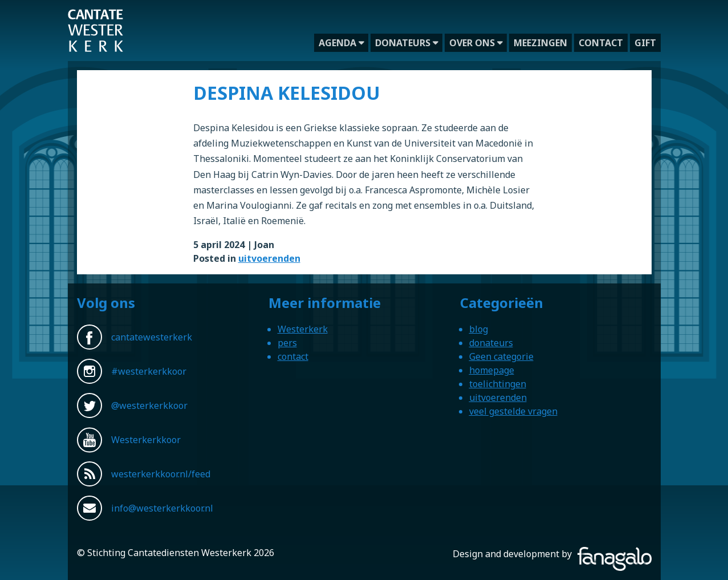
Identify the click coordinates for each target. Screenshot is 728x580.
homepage (492, 370)
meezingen (540, 43)
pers (287, 343)
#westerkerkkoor (149, 371)
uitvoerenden (269, 258)
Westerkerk (303, 329)
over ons (472, 43)
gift (645, 43)
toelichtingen (498, 384)
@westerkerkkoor (149, 405)
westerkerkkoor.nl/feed (161, 474)
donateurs (403, 43)
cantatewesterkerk (152, 337)
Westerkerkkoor (95, 17)
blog (479, 329)
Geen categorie (501, 356)
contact (601, 43)
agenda (337, 43)
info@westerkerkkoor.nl (162, 508)
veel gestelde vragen (513, 411)
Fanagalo (632, 554)
